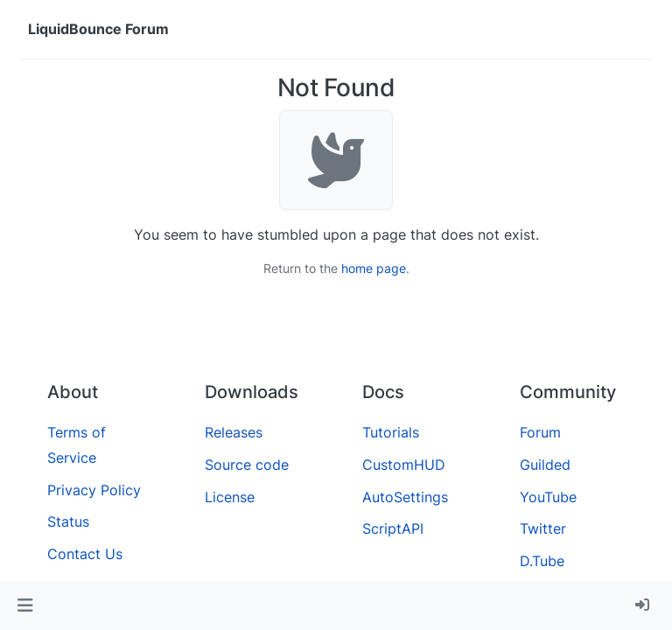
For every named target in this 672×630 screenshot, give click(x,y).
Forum (540, 432)
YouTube (548, 497)
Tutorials (391, 432)
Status (68, 521)
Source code (247, 465)
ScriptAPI (393, 528)
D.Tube (542, 561)
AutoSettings (405, 497)
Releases (234, 432)
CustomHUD (404, 465)
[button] (25, 605)
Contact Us (85, 554)
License (230, 497)
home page (374, 268)
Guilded (545, 465)
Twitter (543, 528)
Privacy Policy (94, 490)
